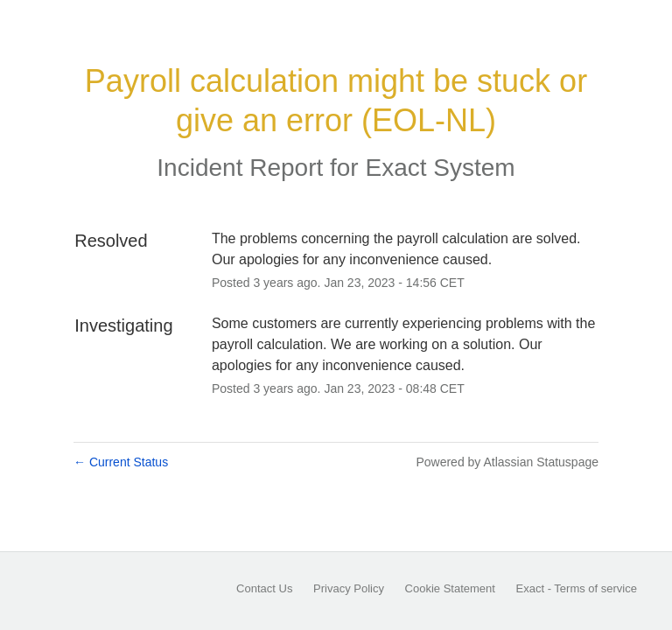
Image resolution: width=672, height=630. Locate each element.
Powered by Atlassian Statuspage (507, 462)
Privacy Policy (349, 588)
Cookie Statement (450, 588)
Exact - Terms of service (577, 588)
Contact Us (264, 588)
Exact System (440, 168)
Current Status (121, 462)
